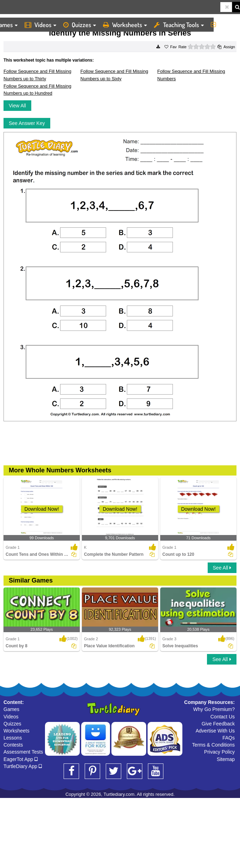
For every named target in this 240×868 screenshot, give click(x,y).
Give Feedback (218, 724)
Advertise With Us (215, 731)
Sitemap (226, 759)
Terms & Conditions (213, 745)
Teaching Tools (179, 25)
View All (17, 106)
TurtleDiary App (23, 766)
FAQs (229, 738)
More (224, 25)
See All (222, 568)
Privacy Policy (219, 752)
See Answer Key (27, 123)
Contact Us (223, 717)
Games (11, 709)
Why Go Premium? (214, 709)
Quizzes (80, 25)
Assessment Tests (23, 752)
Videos (40, 25)
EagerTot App (21, 759)
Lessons (13, 738)
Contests (13, 745)
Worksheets (125, 25)
